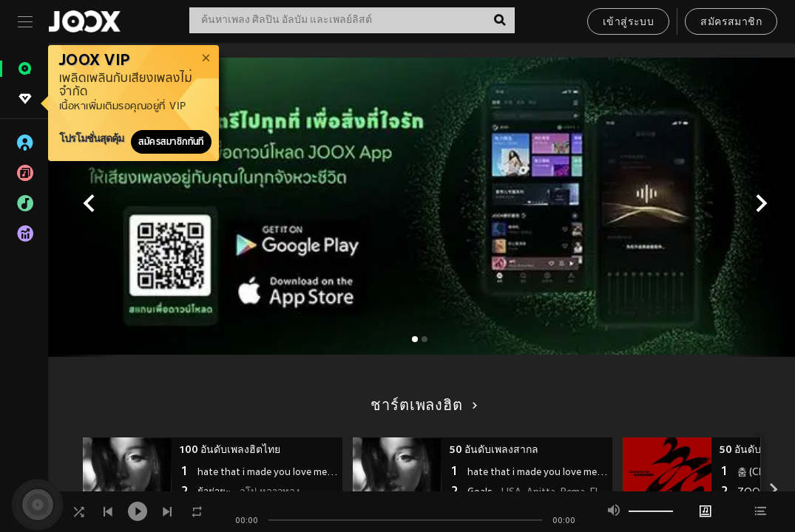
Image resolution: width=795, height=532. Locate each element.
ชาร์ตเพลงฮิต (421, 406)
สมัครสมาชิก (731, 23)
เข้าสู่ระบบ (628, 23)
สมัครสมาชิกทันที (171, 142)
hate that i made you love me (268, 473)
